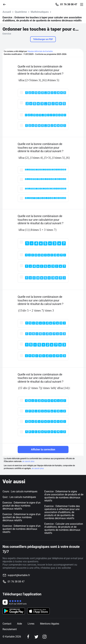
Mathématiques (40, 12)
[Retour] (6, 4)
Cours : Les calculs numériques (20, 491)
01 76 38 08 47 (69, 4)
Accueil (7, 12)
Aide (19, 624)
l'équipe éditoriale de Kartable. (40, 51)
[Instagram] (44, 637)
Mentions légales (50, 624)
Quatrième (21, 12)
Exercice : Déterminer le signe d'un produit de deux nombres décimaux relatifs (22, 506)
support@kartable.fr (19, 575)
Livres (31, 624)
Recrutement (10, 629)
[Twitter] (36, 637)
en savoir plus (28, 461)
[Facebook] (28, 637)
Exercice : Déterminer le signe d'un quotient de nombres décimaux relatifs (22, 529)
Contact (7, 624)
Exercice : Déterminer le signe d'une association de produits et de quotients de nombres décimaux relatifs (64, 496)
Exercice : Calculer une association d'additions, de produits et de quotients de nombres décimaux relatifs (64, 528)
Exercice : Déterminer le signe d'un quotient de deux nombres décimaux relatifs (22, 517)
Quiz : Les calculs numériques (19, 497)
